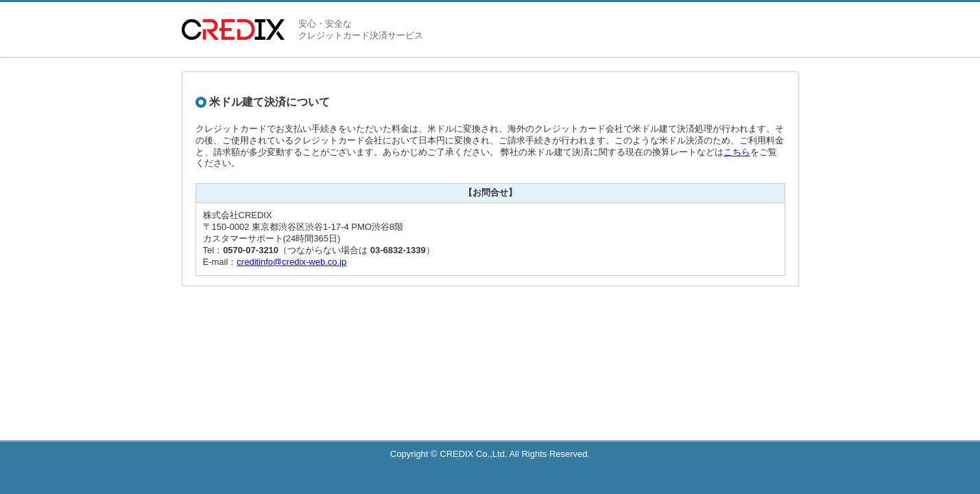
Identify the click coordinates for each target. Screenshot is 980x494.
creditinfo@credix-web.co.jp (291, 262)
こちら (737, 152)
